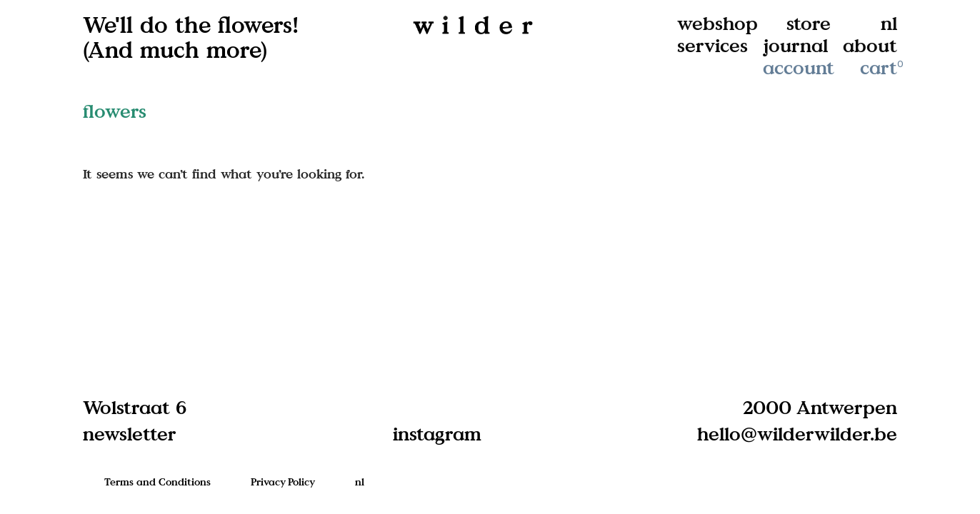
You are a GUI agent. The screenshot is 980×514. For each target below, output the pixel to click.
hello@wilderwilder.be (797, 433)
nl (889, 23)
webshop (717, 23)
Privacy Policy (283, 482)
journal (796, 45)
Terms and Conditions (157, 482)
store (809, 23)
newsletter (130, 433)
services (712, 45)
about (870, 45)
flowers (115, 111)
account (799, 67)
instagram (437, 433)
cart (883, 67)
